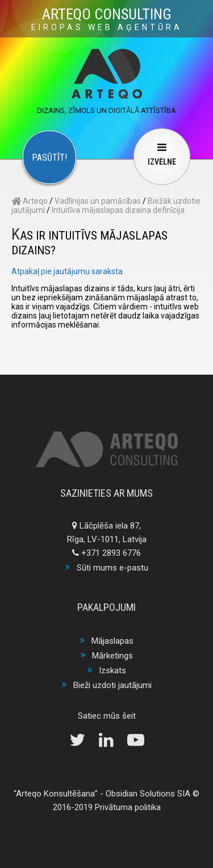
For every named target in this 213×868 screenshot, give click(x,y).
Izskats (112, 670)
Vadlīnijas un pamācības (98, 201)
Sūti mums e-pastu (112, 568)
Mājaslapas (112, 641)
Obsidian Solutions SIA (148, 794)
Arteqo (30, 201)
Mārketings (112, 656)
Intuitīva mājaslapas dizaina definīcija (118, 210)
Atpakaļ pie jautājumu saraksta (67, 271)
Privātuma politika (128, 807)
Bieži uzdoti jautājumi (112, 685)
